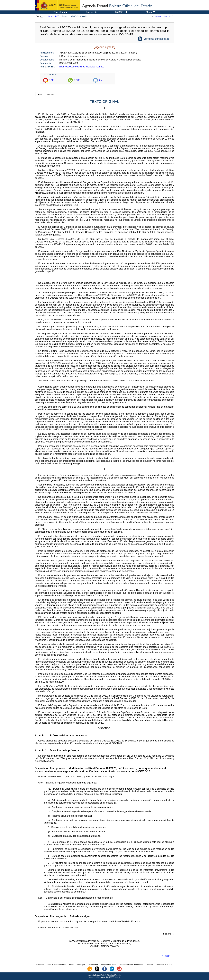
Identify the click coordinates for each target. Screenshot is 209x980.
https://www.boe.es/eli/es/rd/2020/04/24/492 (82, 67)
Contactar (40, 965)
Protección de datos (108, 965)
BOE (57, 16)
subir (167, 956)
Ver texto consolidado (157, 39)
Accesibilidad (93, 965)
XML (101, 80)
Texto (40, 94)
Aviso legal (81, 965)
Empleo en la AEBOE (164, 965)
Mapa (71, 965)
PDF (51, 80)
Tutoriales (149, 965)
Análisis (51, 94)
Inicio (50, 16)
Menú (151, 12)
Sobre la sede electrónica (57, 965)
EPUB (77, 80)
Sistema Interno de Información (131, 965)
